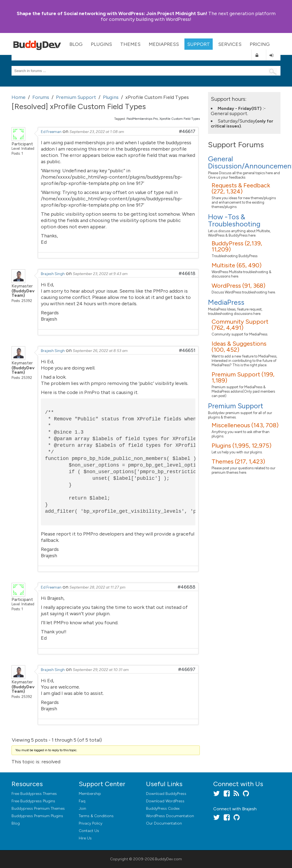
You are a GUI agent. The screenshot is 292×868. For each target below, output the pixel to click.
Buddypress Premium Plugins (37, 816)
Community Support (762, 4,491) (240, 325)
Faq (82, 801)
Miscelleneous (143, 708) (245, 425)
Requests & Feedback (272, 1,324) (241, 188)
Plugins (101, 44)
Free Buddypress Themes (34, 794)
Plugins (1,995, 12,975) (242, 446)
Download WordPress (165, 801)
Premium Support (236, 406)
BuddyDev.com (169, 859)
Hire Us (85, 838)
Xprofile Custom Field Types (180, 119)
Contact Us (89, 831)
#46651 (187, 350)
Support (199, 44)
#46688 (186, 587)
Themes (130, 44)
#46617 (187, 131)
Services (230, 44)
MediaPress (164, 44)
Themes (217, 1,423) (238, 461)
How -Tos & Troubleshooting (234, 220)
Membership (90, 794)
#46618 (187, 273)
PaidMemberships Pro (142, 119)
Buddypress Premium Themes (38, 809)
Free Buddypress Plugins (33, 801)
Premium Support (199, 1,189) (243, 377)
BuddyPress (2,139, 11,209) (237, 246)
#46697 (187, 669)
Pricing (260, 44)
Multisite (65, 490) (237, 265)
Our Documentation (164, 823)
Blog (76, 44)
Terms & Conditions (96, 816)
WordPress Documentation (170, 816)
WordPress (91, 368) (238, 286)
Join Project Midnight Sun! (112, 13)
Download (166, 794)
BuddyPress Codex (163, 809)
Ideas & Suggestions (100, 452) (239, 347)
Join (82, 809)
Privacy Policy (91, 823)
